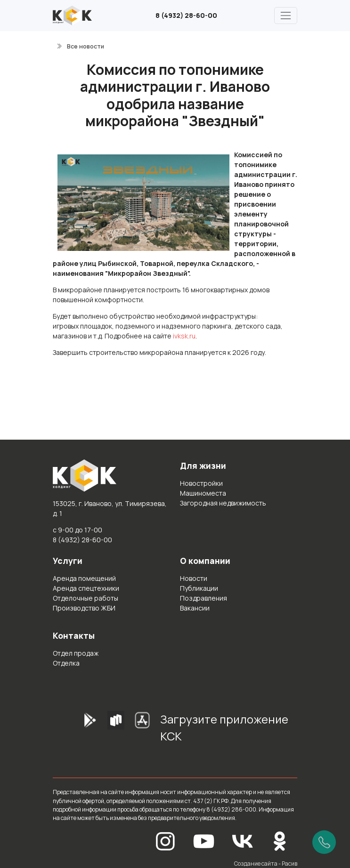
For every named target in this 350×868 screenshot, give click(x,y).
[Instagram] (165, 840)
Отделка (66, 663)
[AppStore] (142, 731)
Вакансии (195, 608)
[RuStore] (116, 731)
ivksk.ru (184, 336)
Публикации (199, 588)
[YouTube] (204, 840)
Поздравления (203, 598)
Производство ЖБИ (84, 608)
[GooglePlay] (75, 731)
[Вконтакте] (243, 840)
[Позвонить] (324, 842)
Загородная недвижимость (223, 503)
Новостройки (201, 483)
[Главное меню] (286, 15)
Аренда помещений (84, 578)
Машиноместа (203, 493)
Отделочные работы (85, 598)
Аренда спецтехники (86, 588)
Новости (194, 578)
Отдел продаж (76, 653)
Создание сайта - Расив (266, 864)
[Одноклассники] (280, 840)
